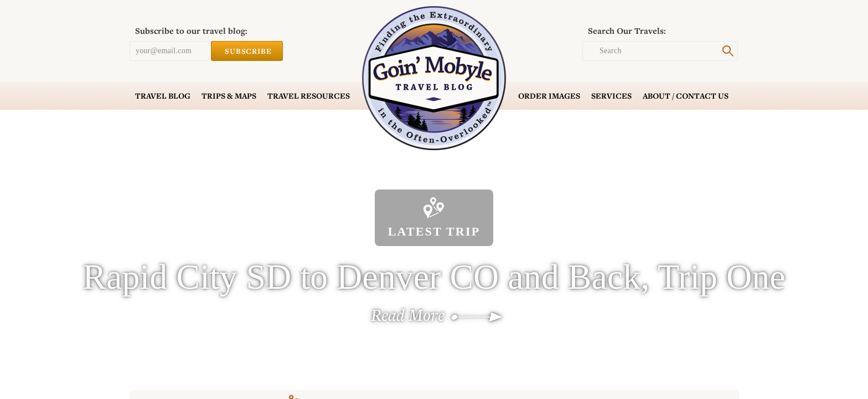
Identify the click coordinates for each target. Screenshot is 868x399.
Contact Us (686, 96)
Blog (163, 96)
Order (549, 96)
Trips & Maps (229, 96)
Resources (309, 96)
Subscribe (247, 51)
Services (611, 96)
